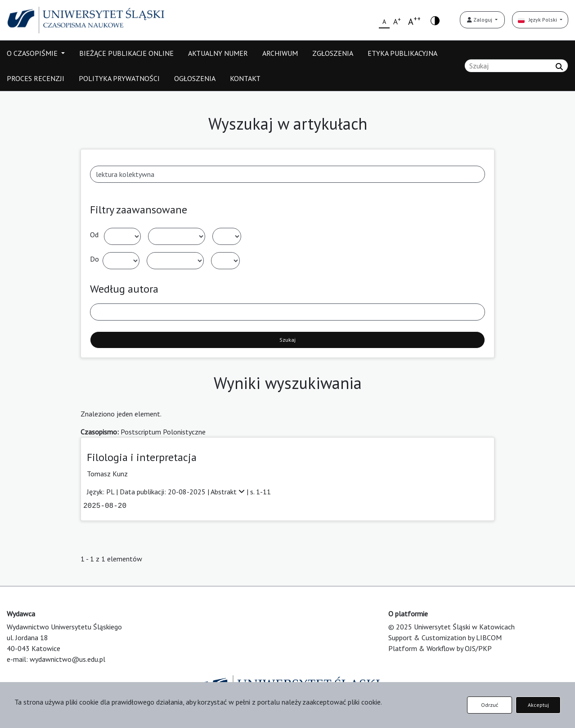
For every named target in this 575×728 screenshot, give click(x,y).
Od (94, 235)
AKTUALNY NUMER (218, 53)
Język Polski (538, 20)
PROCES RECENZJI (36, 78)
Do (94, 259)
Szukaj (287, 340)
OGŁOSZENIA (195, 78)
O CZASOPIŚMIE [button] (33, 53)
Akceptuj (538, 705)
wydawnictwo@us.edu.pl (67, 659)
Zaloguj (480, 20)
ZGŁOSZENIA (333, 53)
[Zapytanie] (516, 66)
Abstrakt (229, 492)
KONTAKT (245, 78)
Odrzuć (490, 705)
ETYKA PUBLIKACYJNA (402, 53)
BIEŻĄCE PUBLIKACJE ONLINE (126, 53)
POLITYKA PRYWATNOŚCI (119, 78)
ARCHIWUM (280, 53)
